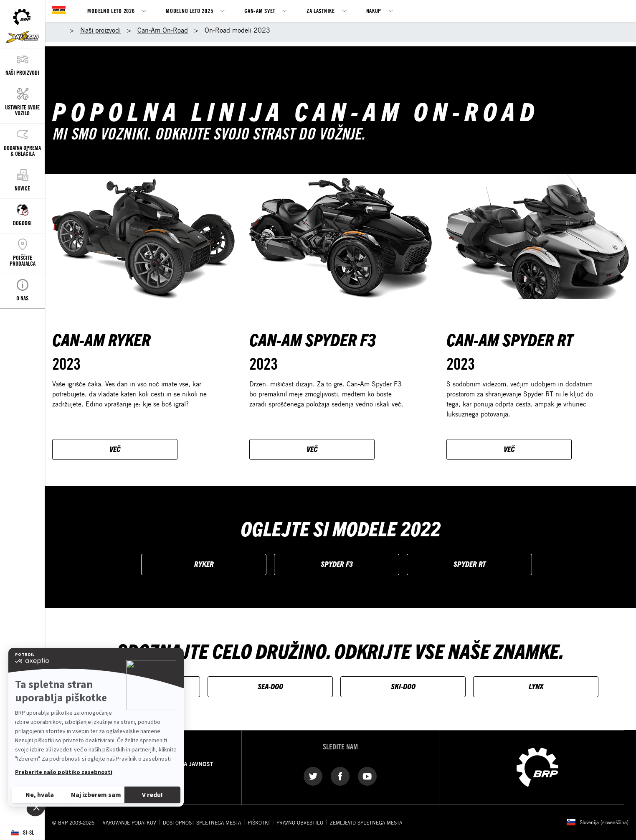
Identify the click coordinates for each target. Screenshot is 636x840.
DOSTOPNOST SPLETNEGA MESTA (202, 822)
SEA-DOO (270, 686)
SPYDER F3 (337, 564)
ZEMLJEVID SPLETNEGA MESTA (366, 822)
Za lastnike (321, 11)
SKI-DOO (403, 686)
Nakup (374, 11)
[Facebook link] (340, 776)
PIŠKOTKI (259, 822)
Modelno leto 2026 (111, 11)
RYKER (204, 564)
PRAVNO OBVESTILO (300, 822)
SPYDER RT (470, 564)
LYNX (536, 686)
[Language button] (22, 833)
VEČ (115, 449)
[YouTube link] (367, 776)
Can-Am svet (260, 11)
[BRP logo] (537, 766)
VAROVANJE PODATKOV (129, 822)
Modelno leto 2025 (189, 11)
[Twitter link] (313, 776)
